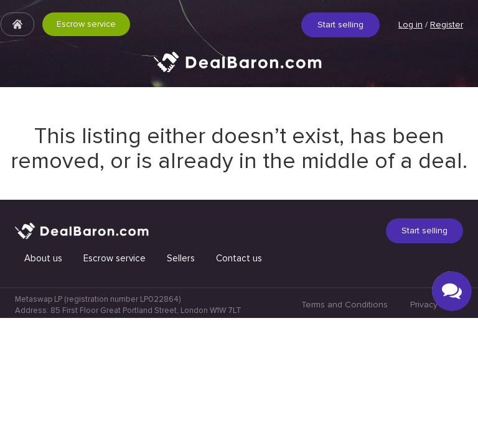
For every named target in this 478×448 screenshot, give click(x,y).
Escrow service (86, 24)
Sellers (181, 388)
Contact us (239, 388)
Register (447, 25)
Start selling (340, 25)
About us (43, 388)
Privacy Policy (437, 435)
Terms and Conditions (344, 435)
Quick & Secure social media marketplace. (239, 71)
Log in (410, 25)
